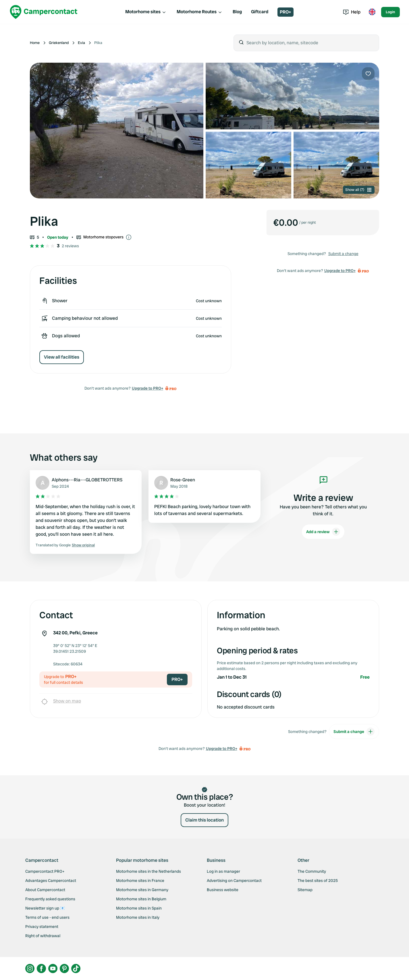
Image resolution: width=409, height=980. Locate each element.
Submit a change (343, 254)
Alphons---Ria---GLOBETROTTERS (87, 480)
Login (390, 12)
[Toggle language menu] (372, 12)
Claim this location (204, 820)
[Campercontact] (44, 12)
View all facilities (62, 357)
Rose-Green (183, 480)
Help (352, 12)
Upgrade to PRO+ (147, 388)
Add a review (323, 532)
